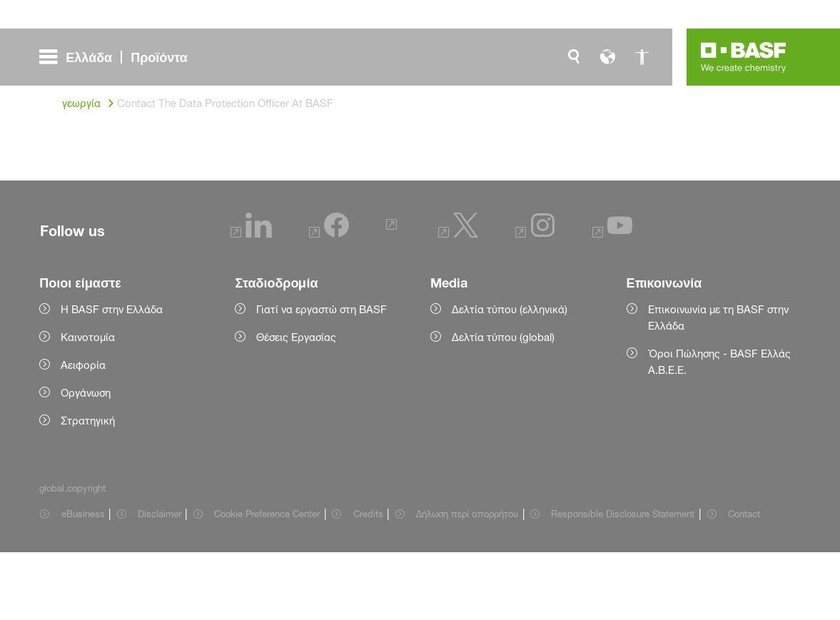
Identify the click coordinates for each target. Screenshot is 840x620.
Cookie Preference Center (267, 581)
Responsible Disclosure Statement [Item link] (623, 581)
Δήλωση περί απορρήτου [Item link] (467, 581)
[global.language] (608, 57)
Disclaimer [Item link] (160, 581)
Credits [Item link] (368, 581)
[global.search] (574, 57)
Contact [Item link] (744, 581)
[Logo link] (744, 57)
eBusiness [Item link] (83, 581)
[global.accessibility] (642, 57)
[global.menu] (119, 57)
